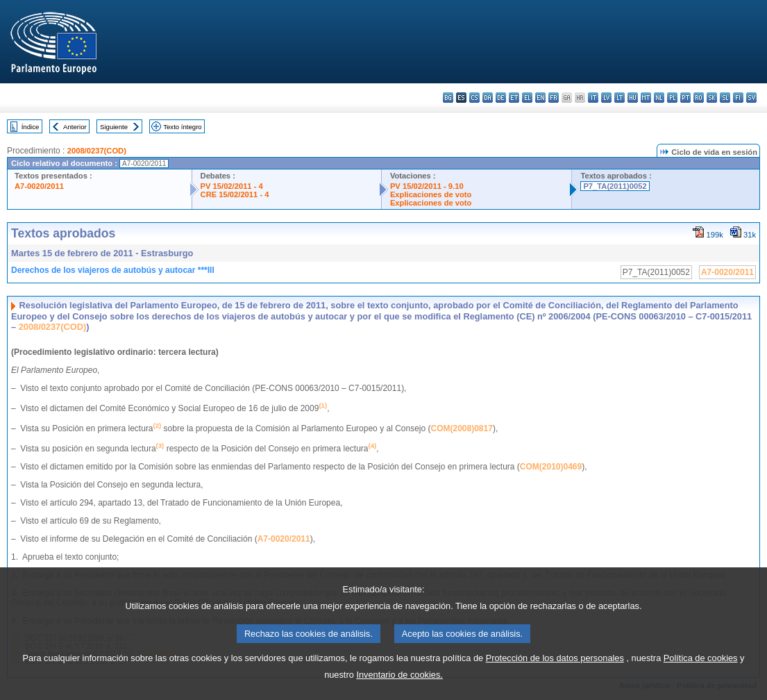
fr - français (554, 98)
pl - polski (672, 98)
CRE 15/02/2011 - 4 (235, 194)
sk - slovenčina (712, 98)
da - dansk (488, 98)
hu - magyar (633, 98)
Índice (31, 127)
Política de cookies (701, 675)
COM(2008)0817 (462, 428)
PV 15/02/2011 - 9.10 (427, 186)
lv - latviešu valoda (606, 98)
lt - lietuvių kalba (619, 98)
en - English (540, 98)
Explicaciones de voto (431, 194)
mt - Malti (646, 98)
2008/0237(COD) (97, 151)
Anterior (75, 127)
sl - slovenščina (725, 98)
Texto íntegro (182, 127)
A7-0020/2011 (39, 186)
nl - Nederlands (659, 98)
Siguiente (114, 127)
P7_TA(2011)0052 (615, 186)
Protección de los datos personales (555, 675)
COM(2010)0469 (551, 467)
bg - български (448, 98)
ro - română (699, 98)
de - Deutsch (501, 98)
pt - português (685, 98)
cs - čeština (474, 98)
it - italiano (593, 98)
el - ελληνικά (527, 98)
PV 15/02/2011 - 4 (232, 186)
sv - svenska (751, 98)
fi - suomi (738, 98)
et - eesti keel (514, 98)
